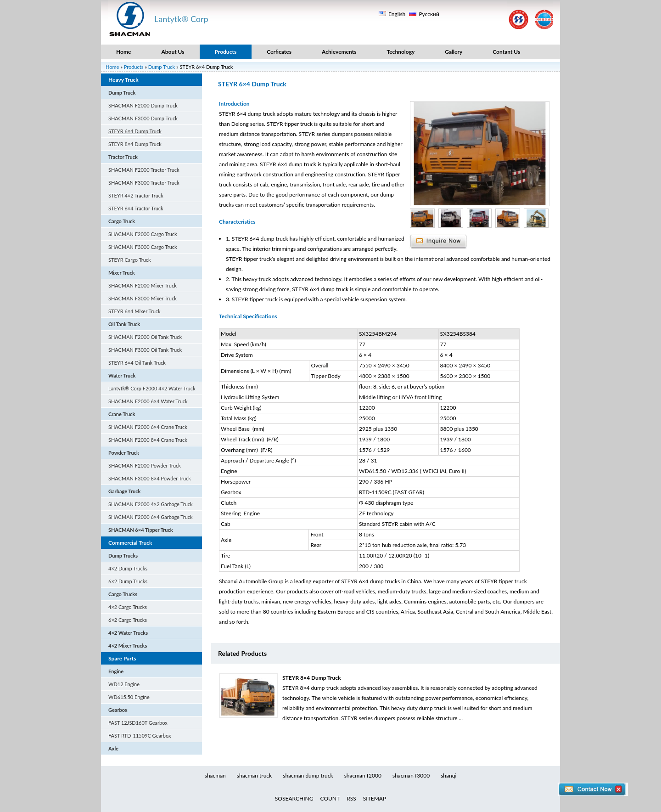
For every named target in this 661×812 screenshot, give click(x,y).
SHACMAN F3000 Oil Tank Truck (145, 350)
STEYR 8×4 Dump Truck (135, 144)
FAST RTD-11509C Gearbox (140, 736)
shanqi (448, 775)
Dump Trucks (123, 555)
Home (123, 52)
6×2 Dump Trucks (128, 581)
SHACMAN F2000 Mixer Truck (143, 285)
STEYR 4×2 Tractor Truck (136, 195)
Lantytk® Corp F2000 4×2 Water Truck (152, 388)
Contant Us (506, 52)
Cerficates (279, 52)
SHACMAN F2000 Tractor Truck (144, 170)
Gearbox (118, 710)
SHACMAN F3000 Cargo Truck (143, 247)
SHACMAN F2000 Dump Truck (143, 105)
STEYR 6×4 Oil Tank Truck (137, 363)
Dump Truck (162, 67)
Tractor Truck (123, 157)
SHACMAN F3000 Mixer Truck (143, 298)
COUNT (330, 798)
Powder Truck (124, 453)
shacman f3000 (411, 775)
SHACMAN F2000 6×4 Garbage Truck (151, 517)
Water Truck (122, 375)
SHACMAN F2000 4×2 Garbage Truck (151, 504)
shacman (215, 775)
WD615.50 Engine (129, 697)
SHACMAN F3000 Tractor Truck (144, 183)
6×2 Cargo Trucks (128, 620)
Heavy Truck (123, 80)
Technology (401, 52)
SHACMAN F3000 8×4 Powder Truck (150, 478)
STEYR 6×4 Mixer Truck (134, 311)
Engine (116, 671)
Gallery (454, 52)
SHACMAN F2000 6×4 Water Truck (148, 401)
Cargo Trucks (123, 594)
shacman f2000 (363, 775)
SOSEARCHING (294, 798)
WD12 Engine (124, 684)
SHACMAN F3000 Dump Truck (143, 118)
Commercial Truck (130, 543)
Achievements (339, 52)
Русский (429, 14)
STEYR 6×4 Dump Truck (135, 131)
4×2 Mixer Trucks (128, 646)
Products (226, 52)
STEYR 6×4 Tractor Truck (136, 208)
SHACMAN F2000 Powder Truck (145, 465)
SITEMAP (375, 798)
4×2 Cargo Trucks (128, 607)
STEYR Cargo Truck (130, 260)
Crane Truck (122, 414)
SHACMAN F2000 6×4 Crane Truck (148, 427)
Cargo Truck (122, 221)
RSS (351, 798)
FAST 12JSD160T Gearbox (138, 723)
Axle (113, 748)
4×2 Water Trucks (128, 633)
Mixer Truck (122, 273)
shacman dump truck (308, 775)
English (397, 14)
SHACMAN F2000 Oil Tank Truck (145, 337)
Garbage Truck (124, 491)
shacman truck (254, 775)
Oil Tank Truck (124, 324)
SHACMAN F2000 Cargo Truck (143, 234)
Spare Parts (122, 658)
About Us (173, 52)
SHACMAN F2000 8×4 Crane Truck (148, 440)
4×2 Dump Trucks (128, 568)
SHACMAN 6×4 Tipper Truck (141, 530)
